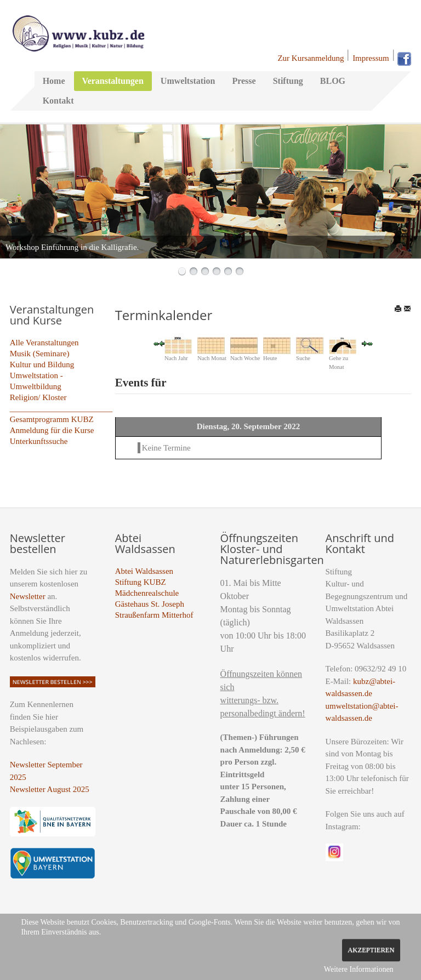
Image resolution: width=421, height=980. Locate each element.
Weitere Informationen (359, 969)
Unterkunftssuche (39, 441)
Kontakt (58, 101)
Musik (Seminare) (40, 354)
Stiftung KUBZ (141, 582)
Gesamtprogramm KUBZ (52, 419)
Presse (244, 81)
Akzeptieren (371, 950)
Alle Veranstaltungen (44, 343)
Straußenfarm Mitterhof (154, 615)
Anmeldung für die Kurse (52, 430)
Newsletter (28, 596)
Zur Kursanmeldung (311, 58)
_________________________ (61, 408)
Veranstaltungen (113, 81)
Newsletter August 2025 (50, 789)
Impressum (371, 58)
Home (54, 81)
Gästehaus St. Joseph (150, 604)
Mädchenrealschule (147, 593)
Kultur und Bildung (42, 364)
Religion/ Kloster (38, 397)
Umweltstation (188, 81)
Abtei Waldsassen (144, 571)
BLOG (333, 81)
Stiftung (288, 81)
